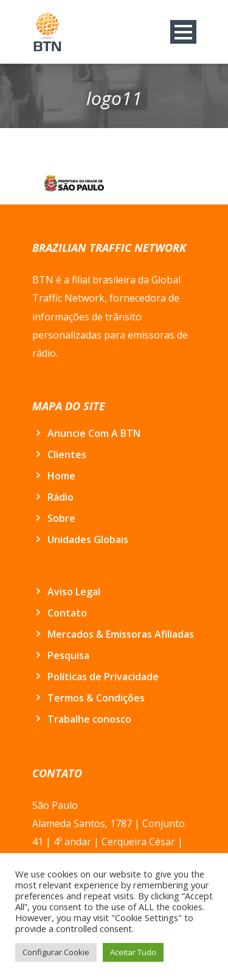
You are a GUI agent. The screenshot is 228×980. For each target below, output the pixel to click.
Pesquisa (68, 655)
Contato (67, 613)
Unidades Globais (88, 539)
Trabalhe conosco (89, 719)
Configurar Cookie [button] (56, 952)
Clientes (67, 455)
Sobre (61, 518)
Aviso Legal (74, 592)
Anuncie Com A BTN (94, 433)
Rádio (60, 497)
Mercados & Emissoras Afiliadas (121, 634)
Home (61, 476)
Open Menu (183, 32)
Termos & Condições (96, 698)
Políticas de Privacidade (103, 677)
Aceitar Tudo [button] (133, 952)
